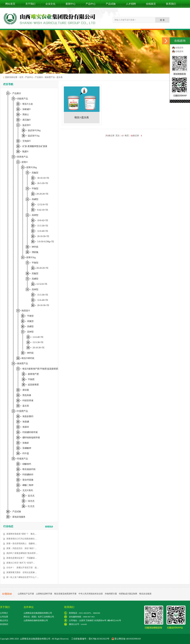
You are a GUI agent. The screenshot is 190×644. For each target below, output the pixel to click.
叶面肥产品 (22, 411)
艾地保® (27, 141)
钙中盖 (26, 453)
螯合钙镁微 (28, 480)
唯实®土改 (28, 104)
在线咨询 (179, 48)
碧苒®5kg (31, 257)
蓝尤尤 (31, 496)
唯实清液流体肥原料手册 (65, 594)
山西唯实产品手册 (26, 594)
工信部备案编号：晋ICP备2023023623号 (90, 639)
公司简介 (4, 613)
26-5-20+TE (43, 183)
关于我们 (30, 4)
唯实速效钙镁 (29, 469)
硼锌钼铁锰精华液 (31, 438)
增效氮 (35, 252)
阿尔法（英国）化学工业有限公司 (39, 617)
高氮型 (35, 173)
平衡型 (35, 189)
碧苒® (25, 162)
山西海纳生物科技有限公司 (36, 620)
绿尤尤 (31, 501)
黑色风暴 (27, 395)
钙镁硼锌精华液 (30, 432)
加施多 (26, 443)
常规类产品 (22, 459)
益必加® (27, 125)
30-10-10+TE (43, 178)
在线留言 (151, 4)
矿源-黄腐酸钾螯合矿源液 (35, 146)
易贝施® (27, 120)
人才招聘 (131, 4)
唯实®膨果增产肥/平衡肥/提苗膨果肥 (40, 369)
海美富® (26, 311)
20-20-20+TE (42, 194)
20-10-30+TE (43, 236)
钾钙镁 (35, 247)
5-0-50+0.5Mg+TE (46, 242)
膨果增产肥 (33, 374)
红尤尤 (31, 506)
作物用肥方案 (111, 594)
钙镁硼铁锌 (28, 475)
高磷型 (35, 199)
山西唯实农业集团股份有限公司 (38, 613)
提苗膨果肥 (33, 385)
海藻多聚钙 (28, 416)
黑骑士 (26, 115)
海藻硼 (26, 422)
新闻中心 (71, 4)
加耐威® (27, 109)
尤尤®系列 (28, 490)
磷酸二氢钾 (28, 485)
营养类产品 (22, 157)
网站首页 (10, 4)
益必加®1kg (34, 136)
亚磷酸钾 (27, 448)
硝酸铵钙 (27, 464)
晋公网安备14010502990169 (126, 639)
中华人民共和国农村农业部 (91, 594)
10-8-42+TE (43, 220)
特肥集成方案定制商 (128, 594)
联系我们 (171, 4)
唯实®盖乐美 (82, 117)
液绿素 (26, 390)
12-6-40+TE (43, 231)
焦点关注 (4, 620)
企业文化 (50, 4)
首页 (21, 77)
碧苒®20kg (32, 167)
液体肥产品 (50, 77)
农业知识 (4, 624)
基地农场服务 (19, 517)
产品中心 (91, 4)
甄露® (25, 152)
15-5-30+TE (43, 226)
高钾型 (35, 215)
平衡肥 (31, 379)
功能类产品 (22, 99)
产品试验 (111, 4)
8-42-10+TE (43, 210)
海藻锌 (26, 427)
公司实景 (4, 617)
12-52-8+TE (43, 205)
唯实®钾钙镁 (28, 358)
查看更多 (49, 527)
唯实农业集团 (145, 594)
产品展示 (39, 77)
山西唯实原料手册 (44, 594)
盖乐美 (60, 77)
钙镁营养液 (28, 401)
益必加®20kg (34, 130)
